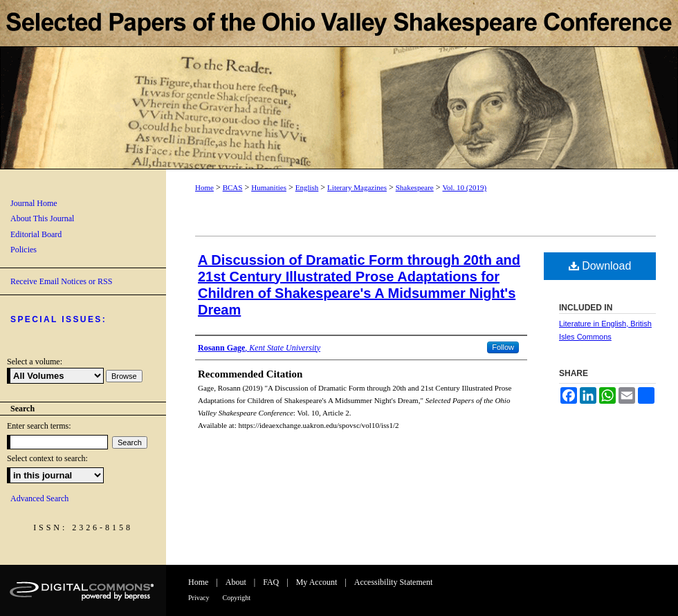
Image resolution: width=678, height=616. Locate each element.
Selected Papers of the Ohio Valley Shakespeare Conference (339, 85)
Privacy (199, 598)
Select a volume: (35, 362)
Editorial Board (36, 234)
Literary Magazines (357, 187)
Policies (24, 250)
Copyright (237, 598)
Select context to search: (47, 458)
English (307, 187)
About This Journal (42, 218)
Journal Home (34, 203)
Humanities (269, 187)
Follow (503, 347)
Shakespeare (415, 187)
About (236, 582)
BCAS (233, 187)
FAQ (271, 582)
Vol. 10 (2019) (464, 187)
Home (204, 187)
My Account (317, 582)
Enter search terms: (39, 426)
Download (600, 266)
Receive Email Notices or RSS (61, 281)
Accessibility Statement (394, 582)
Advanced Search (39, 498)
